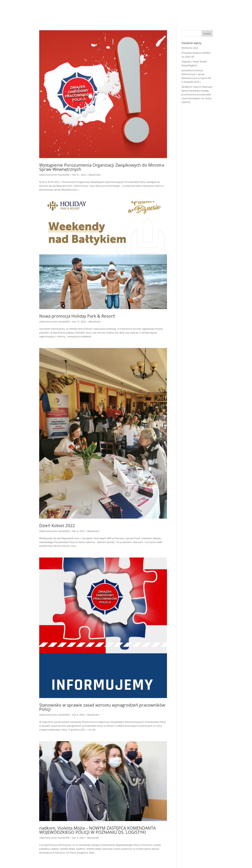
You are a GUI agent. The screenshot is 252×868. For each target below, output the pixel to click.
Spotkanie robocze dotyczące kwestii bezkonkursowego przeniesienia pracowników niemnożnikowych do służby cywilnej (197, 94)
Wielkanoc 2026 (190, 48)
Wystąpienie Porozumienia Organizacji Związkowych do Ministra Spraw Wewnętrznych (102, 167)
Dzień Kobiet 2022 (57, 525)
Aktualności (95, 175)
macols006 (64, 175)
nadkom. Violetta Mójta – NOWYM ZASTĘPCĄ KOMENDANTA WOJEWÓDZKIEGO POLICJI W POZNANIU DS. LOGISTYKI (97, 830)
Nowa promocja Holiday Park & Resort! (77, 316)
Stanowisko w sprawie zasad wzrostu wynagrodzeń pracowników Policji (102, 707)
